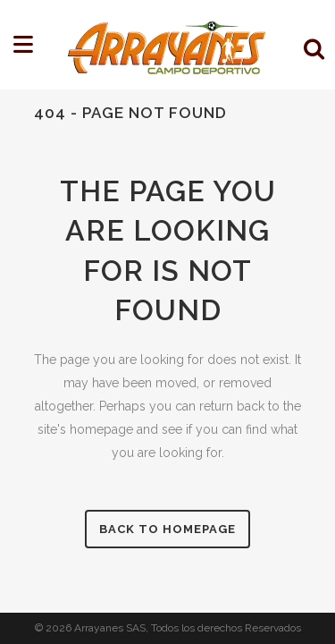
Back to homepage (167, 529)
